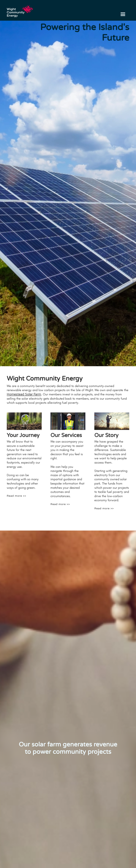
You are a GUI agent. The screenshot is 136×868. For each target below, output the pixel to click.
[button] (123, 14)
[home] (21, 10)
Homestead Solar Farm (24, 394)
